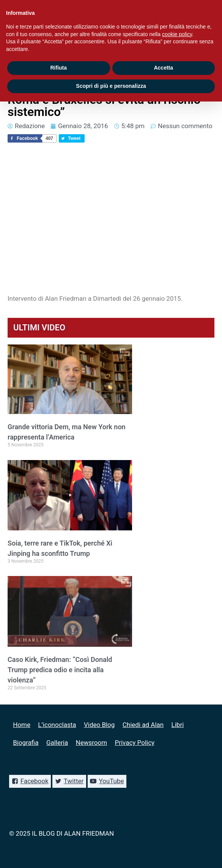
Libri (178, 725)
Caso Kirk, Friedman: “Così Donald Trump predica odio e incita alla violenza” (60, 670)
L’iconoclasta (57, 725)
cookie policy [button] (177, 34)
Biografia (26, 743)
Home (22, 725)
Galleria (57, 743)
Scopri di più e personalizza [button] (111, 86)
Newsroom (92, 743)
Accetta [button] (163, 68)
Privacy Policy (135, 743)
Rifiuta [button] (58, 68)
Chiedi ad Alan (143, 725)
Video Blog (99, 725)
